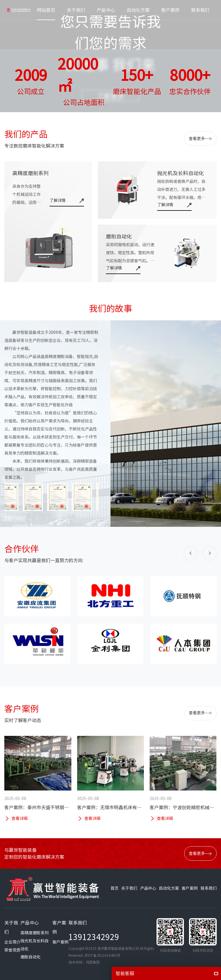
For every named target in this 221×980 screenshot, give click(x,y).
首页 (115, 888)
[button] (191, 553)
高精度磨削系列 (35, 933)
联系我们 (209, 888)
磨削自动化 (31, 957)
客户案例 (190, 888)
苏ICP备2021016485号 (102, 955)
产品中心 (148, 888)
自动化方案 (169, 888)
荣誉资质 (12, 950)
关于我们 (129, 888)
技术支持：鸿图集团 (84, 962)
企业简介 (12, 942)
